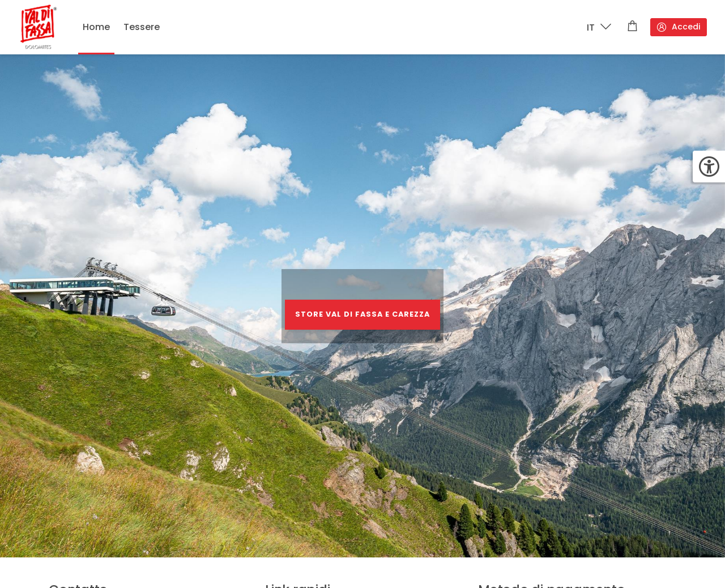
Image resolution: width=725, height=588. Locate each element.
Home (96, 27)
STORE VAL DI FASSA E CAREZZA (362, 314)
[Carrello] (632, 27)
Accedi (678, 27)
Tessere (142, 27)
